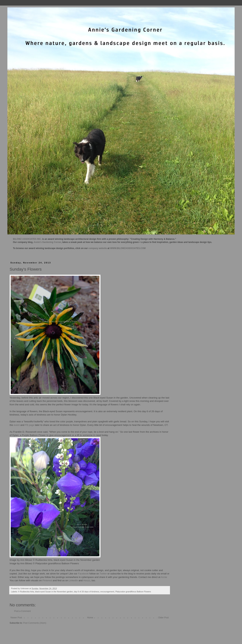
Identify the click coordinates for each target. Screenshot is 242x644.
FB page (30, 425)
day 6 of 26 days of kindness (87, 592)
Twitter (103, 574)
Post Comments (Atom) (35, 623)
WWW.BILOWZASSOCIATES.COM (128, 248)
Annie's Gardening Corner (47, 242)
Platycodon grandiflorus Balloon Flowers (133, 592)
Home (90, 618)
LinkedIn (73, 580)
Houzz (87, 580)
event (16, 425)
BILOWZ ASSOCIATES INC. (27, 239)
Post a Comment (22, 611)
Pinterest (47, 580)
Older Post (163, 618)
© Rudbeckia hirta (26, 592)
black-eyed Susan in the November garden (54, 592)
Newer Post (16, 618)
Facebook (83, 574)
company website (98, 248)
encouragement (107, 592)
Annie (164, 577)
